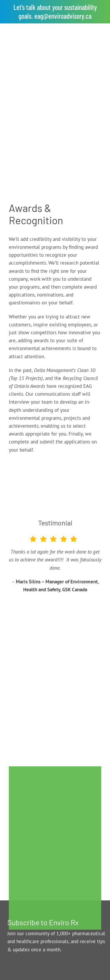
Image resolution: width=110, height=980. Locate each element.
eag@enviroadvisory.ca (63, 16)
